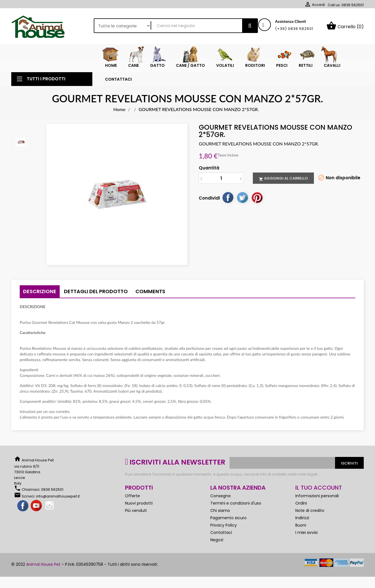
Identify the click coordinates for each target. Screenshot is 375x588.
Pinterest (257, 197)
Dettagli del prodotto (96, 291)
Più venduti (136, 510)
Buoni (301, 525)
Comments (150, 291)
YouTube (37, 506)
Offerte (132, 496)
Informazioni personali (317, 496)
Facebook (23, 506)
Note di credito (310, 510)
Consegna (220, 496)
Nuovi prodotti (139, 503)
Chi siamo (220, 510)
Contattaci (221, 532)
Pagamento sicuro (228, 518)
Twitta (242, 197)
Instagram (50, 506)
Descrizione (40, 291)
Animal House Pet (43, 564)
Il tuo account (319, 488)
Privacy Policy (224, 525)
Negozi (217, 540)
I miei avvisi (306, 532)
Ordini (301, 503)
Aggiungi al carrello (283, 178)
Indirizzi (302, 518)
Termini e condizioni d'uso (236, 503)
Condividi (228, 197)
